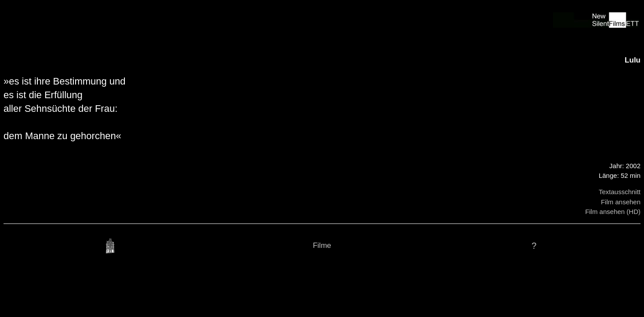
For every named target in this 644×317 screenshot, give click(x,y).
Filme (322, 245)
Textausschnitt (620, 192)
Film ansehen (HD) (613, 212)
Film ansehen (621, 202)
